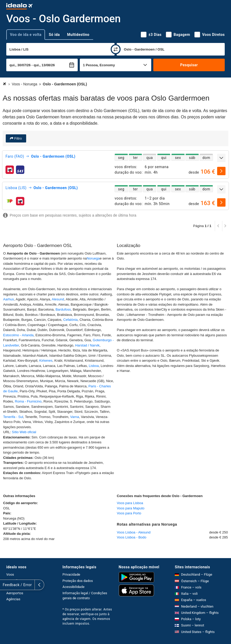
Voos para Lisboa (130, 503)
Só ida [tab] (54, 35)
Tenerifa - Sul (13, 417)
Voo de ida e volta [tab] (26, 35)
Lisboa (94, 366)
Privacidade (71, 574)
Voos (10, 574)
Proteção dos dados (78, 581)
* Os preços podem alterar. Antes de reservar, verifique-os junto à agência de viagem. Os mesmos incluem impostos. (87, 617)
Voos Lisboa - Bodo (132, 537)
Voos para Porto (129, 513)
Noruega (93, 258)
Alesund (58, 299)
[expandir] (221, 158)
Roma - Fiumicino (28, 401)
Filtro (18, 138)
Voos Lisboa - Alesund (134, 532)
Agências (13, 599)
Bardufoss (63, 309)
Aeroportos (15, 593)
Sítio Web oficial (24, 432)
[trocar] (116, 49)
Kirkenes (45, 360)
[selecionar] (221, 171)
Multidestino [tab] (78, 35)
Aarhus (9, 299)
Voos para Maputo (131, 508)
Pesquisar (189, 65)
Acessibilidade (74, 587)
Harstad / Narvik (87, 345)
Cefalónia (71, 320)
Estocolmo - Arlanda (18, 335)
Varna (75, 417)
